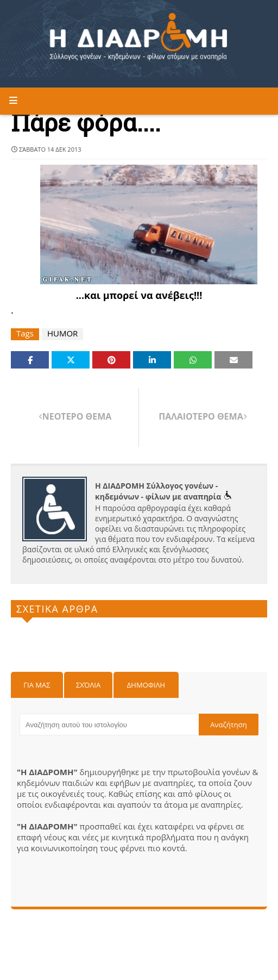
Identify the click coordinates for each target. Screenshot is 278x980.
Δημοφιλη (146, 685)
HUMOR (62, 333)
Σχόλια (88, 685)
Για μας (37, 685)
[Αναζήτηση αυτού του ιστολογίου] (109, 725)
